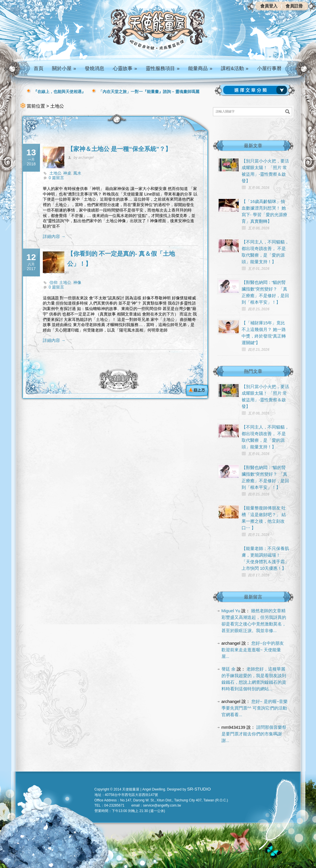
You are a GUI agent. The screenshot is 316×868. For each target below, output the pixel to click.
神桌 (67, 173)
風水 (77, 173)
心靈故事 (125, 68)
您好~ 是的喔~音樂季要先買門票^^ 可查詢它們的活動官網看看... (255, 708)
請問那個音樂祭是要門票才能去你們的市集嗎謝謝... (254, 734)
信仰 (53, 282)
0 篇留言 (57, 178)
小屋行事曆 (269, 68)
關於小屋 (64, 68)
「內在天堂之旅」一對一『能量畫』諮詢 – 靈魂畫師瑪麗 (149, 92)
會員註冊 (294, 6)
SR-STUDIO (199, 789)
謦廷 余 (229, 669)
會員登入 (269, 6)
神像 (77, 282)
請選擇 (256, 90)
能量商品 (200, 68)
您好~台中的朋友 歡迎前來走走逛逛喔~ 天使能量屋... (253, 650)
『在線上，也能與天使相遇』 (59, 92)
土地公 (55, 173)
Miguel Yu (231, 611)
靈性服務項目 (163, 68)
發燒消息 (95, 68)
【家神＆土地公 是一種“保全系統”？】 (119, 149)
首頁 (38, 68)
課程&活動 (235, 68)
